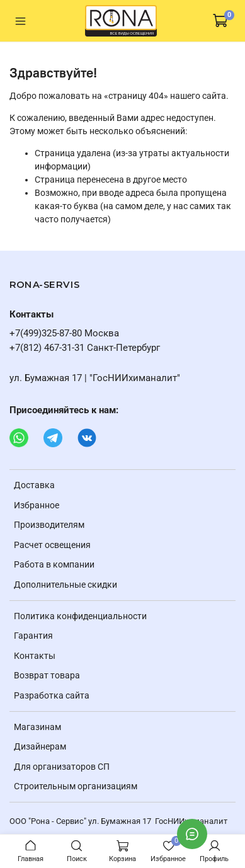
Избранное (37, 505)
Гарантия (33, 636)
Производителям (49, 525)
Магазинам (37, 727)
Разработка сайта (52, 695)
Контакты (35, 656)
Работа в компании (54, 564)
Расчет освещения (52, 545)
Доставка (34, 485)
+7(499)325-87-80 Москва (64, 333)
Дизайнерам (40, 746)
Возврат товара (47, 675)
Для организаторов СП (62, 767)
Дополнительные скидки (66, 585)
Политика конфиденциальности (80, 616)
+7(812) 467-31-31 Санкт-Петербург (85, 348)
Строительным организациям (76, 786)
